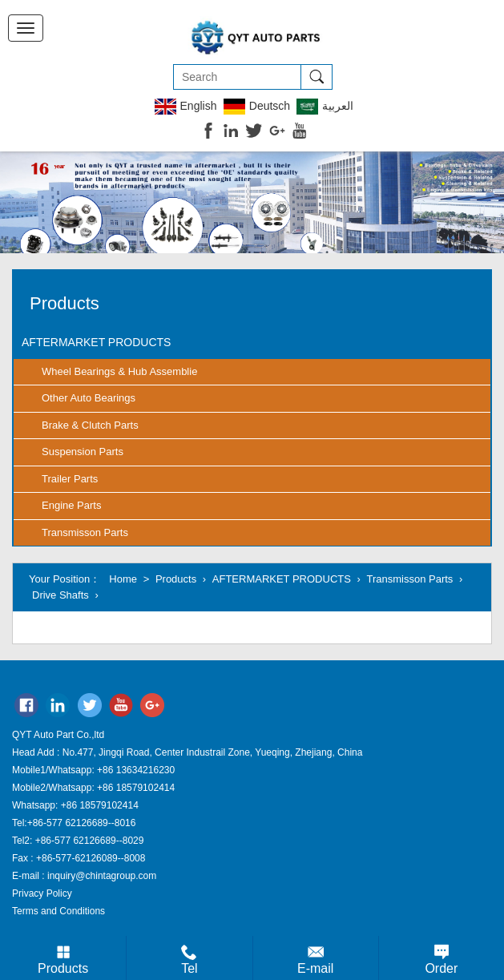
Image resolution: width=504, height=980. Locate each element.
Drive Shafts (60, 595)
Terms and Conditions (58, 911)
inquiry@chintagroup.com (102, 876)
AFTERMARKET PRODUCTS (96, 342)
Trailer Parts (70, 479)
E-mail (315, 968)
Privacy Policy (42, 893)
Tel (189, 968)
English (186, 107)
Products (176, 579)
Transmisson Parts (85, 532)
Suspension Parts (83, 452)
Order (441, 968)
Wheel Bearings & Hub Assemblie (119, 371)
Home (123, 579)
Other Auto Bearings (89, 398)
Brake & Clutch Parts (90, 425)
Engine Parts (71, 505)
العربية (325, 107)
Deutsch (257, 107)
